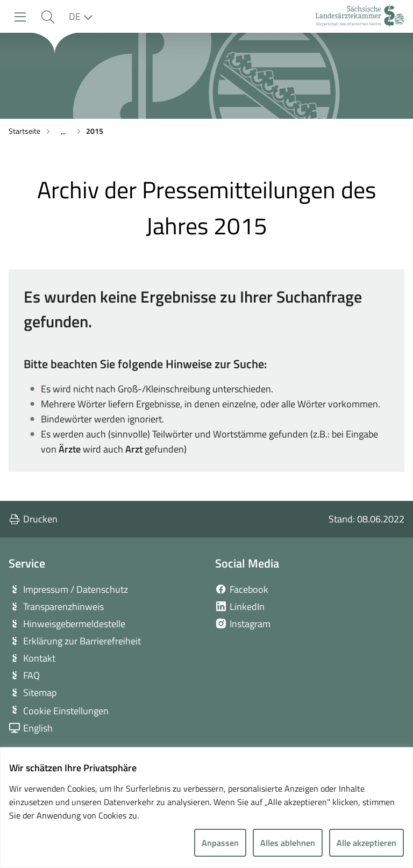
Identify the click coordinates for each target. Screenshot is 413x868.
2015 (95, 131)
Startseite (24, 131)
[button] (48, 17)
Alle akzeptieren (366, 843)
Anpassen (220, 843)
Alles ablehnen (288, 843)
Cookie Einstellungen (66, 711)
